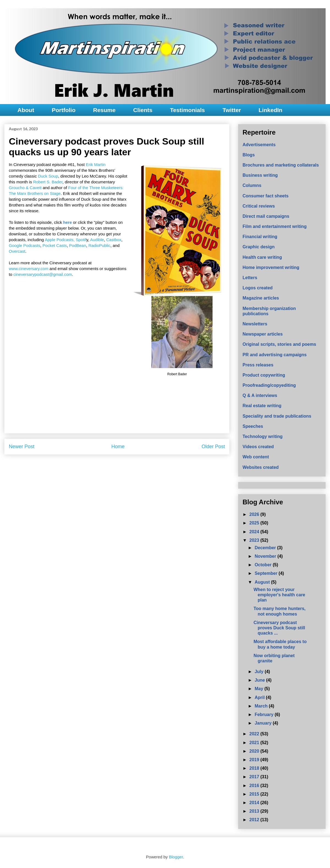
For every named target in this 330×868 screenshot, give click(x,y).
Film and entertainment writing (275, 226)
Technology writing (262, 436)
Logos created (258, 288)
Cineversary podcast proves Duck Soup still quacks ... (279, 628)
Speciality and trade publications (277, 416)
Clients (143, 110)
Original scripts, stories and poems (279, 344)
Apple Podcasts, (60, 240)
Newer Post (22, 447)
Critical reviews (259, 206)
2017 (255, 777)
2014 (255, 803)
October (264, 565)
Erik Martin (96, 164)
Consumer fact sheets (266, 196)
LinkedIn (270, 110)
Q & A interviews (260, 395)
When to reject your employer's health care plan (279, 595)
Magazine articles (261, 298)
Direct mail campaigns (266, 216)
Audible (97, 240)
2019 (255, 760)
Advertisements (259, 145)
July (260, 672)
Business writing (260, 175)
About (26, 110)
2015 (255, 794)
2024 (255, 532)
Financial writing (260, 237)
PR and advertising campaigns (275, 355)
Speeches (253, 426)
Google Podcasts (24, 245)
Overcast (17, 251)
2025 (255, 523)
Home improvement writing (271, 267)
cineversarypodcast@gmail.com (43, 274)
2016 (255, 786)
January (264, 723)
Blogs (249, 155)
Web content (256, 457)
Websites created (261, 467)
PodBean (78, 245)
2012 (255, 820)
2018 (255, 768)
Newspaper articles (263, 334)
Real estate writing (262, 406)
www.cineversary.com (29, 269)
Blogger (176, 857)
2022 (255, 734)
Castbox (114, 240)
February (265, 715)
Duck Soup (48, 176)
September (267, 573)
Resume (104, 110)
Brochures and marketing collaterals (281, 165)
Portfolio (64, 110)
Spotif (81, 240)
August (263, 582)
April (260, 697)
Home (118, 447)
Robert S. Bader (48, 182)
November (266, 556)
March (262, 706)
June (260, 680)
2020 (255, 751)
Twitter (232, 110)
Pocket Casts (55, 245)
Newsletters (255, 324)
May (260, 689)
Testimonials (187, 110)
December (266, 548)
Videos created (258, 447)
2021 (255, 743)
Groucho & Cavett (25, 188)
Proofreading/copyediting (269, 385)
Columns (252, 185)
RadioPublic (99, 245)
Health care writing (262, 257)
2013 (255, 811)
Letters (250, 278)
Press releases (258, 365)
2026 (255, 514)
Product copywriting (264, 375)
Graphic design (258, 247)
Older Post (213, 447)
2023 (255, 540)
